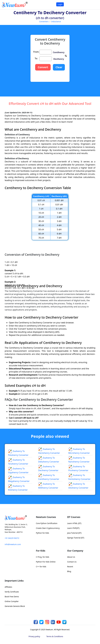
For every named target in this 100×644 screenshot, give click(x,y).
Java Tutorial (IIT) (74, 533)
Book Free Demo (12, 597)
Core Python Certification (47, 523)
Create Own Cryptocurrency (48, 528)
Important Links (14, 581)
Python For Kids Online (46, 562)
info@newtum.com (13, 544)
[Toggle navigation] (95, 5)
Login (60, 4)
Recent (70, 567)
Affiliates (8, 587)
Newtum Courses (46, 517)
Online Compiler (12, 601)
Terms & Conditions (55, 636)
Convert (43, 67)
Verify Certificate (12, 592)
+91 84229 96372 (12, 538)
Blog (69, 571)
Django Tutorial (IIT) (76, 538)
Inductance (56, 21)
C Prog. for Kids (43, 557)
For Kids (41, 551)
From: (36, 52)
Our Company (75, 551)
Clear (59, 67)
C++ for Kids (41, 567)
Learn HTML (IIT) (74, 523)
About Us (71, 557)
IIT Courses (74, 517)
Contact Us (72, 562)
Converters (44, 21)
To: (36, 58)
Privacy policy (34, 636)
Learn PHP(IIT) (73, 528)
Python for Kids (42, 533)
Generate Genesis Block (15, 606)
